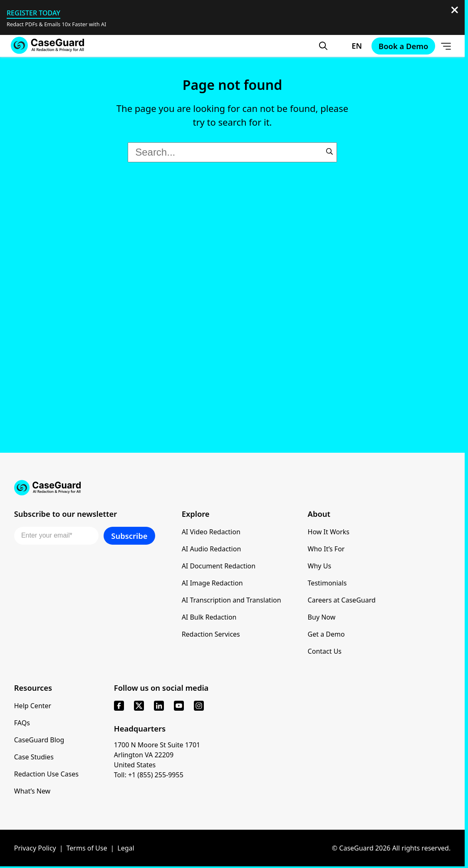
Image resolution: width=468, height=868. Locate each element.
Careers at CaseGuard (342, 600)
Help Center (33, 706)
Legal (126, 848)
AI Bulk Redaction (209, 617)
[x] (139, 706)
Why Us (319, 566)
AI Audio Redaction (212, 549)
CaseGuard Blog (39, 740)
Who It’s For (326, 549)
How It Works (329, 532)
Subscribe (129, 536)
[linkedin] (159, 706)
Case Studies (34, 757)
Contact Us (325, 651)
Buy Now (322, 617)
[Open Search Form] (323, 46)
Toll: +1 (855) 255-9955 (149, 775)
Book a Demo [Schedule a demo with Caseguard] (403, 46)
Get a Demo (326, 634)
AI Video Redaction (211, 532)
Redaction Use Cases (46, 774)
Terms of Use (87, 848)
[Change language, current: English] (349, 46)
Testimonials (327, 583)
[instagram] (199, 706)
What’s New (32, 791)
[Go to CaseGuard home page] (47, 46)
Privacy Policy (35, 848)
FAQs (22, 723)
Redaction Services (211, 634)
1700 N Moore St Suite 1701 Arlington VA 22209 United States (157, 755)
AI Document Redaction (219, 566)
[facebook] (119, 706)
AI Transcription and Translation (232, 600)
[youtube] (179, 706)
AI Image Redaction (212, 583)
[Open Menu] (446, 46)
